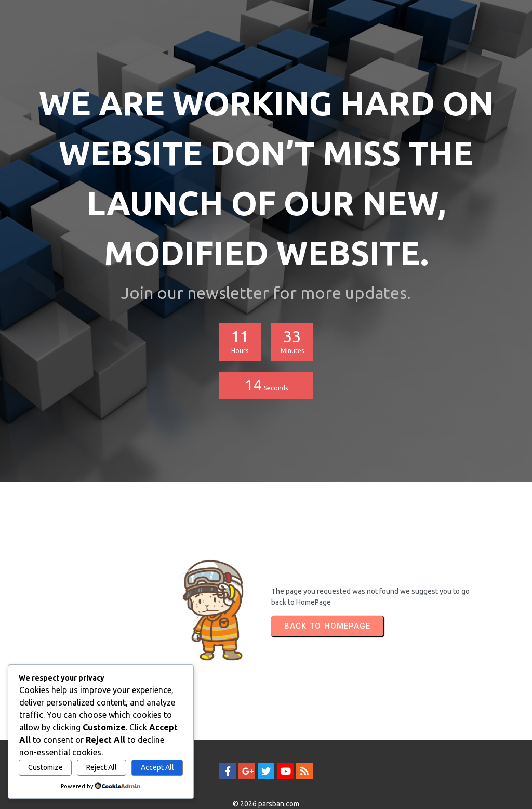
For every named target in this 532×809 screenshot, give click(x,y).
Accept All (157, 767)
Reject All (102, 767)
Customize (45, 767)
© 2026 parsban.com (266, 781)
